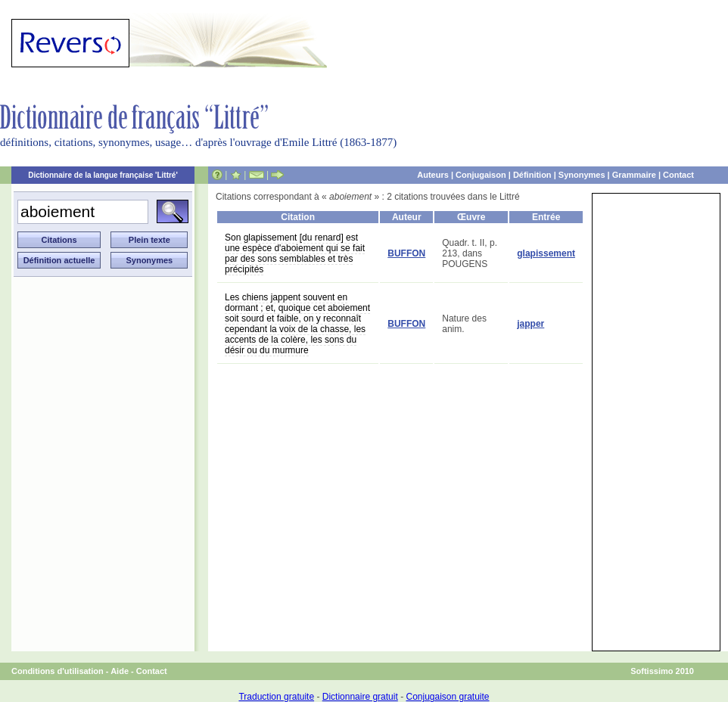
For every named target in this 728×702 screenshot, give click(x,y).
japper (530, 324)
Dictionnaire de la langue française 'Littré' (103, 175)
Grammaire (634, 175)
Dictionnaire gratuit (360, 697)
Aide (120, 671)
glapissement (546, 253)
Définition (532, 175)
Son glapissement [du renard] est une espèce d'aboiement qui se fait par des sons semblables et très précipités (295, 253)
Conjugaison (481, 175)
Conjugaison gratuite (447, 697)
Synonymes (582, 175)
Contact (678, 175)
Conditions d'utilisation (58, 671)
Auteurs (433, 175)
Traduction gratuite (276, 697)
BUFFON (406, 253)
